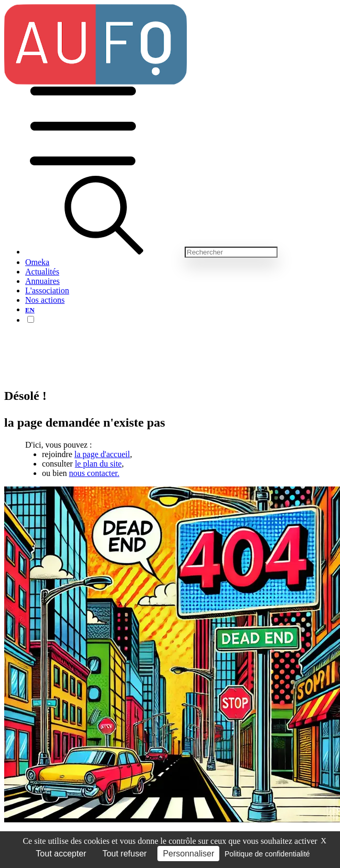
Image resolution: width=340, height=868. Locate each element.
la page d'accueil (102, 454)
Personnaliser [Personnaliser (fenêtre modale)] (188, 854)
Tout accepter (61, 854)
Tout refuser (124, 854)
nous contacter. (94, 473)
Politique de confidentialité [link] (267, 854)
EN (30, 310)
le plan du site (98, 464)
